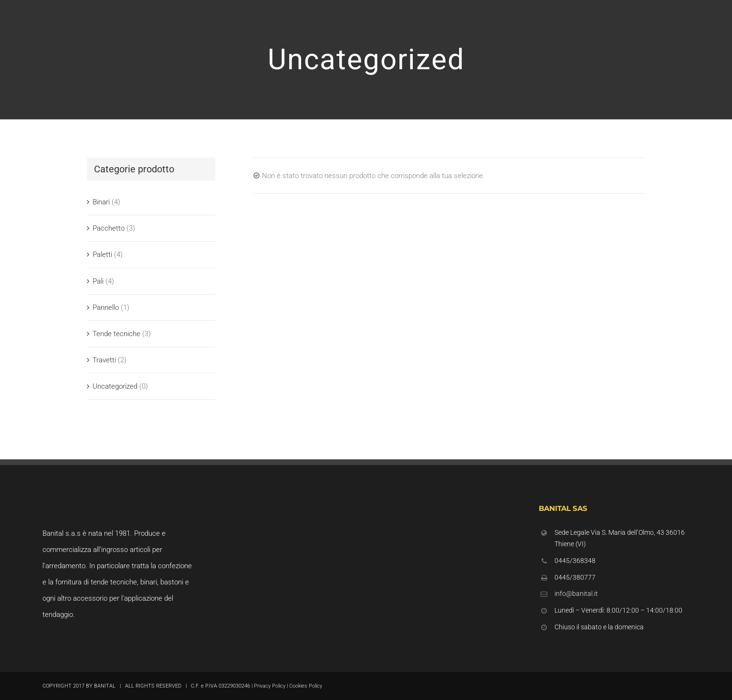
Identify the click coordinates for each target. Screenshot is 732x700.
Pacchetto (109, 228)
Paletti (102, 255)
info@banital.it (576, 594)
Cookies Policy (306, 686)
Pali (98, 281)
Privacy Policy (270, 686)
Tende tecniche (116, 334)
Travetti (104, 360)
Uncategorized (115, 386)
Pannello (106, 308)
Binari (101, 202)
